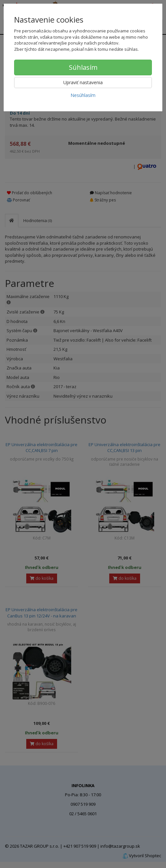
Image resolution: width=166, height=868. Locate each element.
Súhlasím (83, 67)
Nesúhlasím (83, 95)
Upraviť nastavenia (83, 82)
